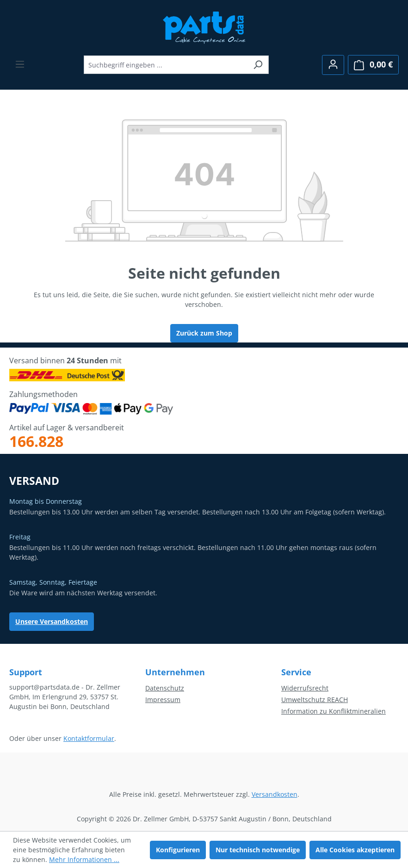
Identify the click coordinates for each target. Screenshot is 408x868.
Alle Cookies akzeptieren (355, 850)
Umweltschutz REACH (315, 700)
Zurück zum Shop (204, 333)
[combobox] (166, 65)
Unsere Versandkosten (52, 621)
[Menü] (20, 64)
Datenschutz (165, 688)
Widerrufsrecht (305, 688)
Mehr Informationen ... (84, 859)
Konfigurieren (178, 850)
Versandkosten (275, 794)
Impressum (163, 700)
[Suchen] (258, 65)
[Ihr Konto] (333, 65)
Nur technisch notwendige (258, 850)
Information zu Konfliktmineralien (334, 711)
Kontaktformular (89, 738)
